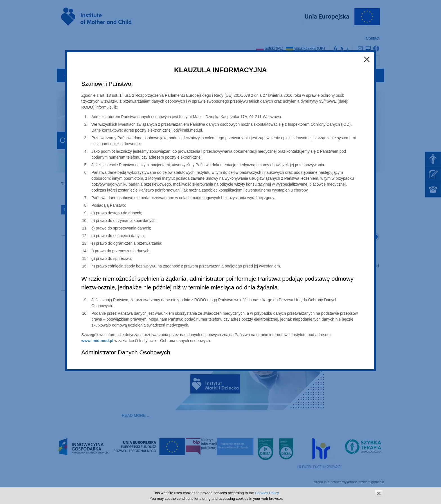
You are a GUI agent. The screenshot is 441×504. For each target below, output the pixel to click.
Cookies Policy (267, 493)
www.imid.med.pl (97, 341)
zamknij (379, 493)
